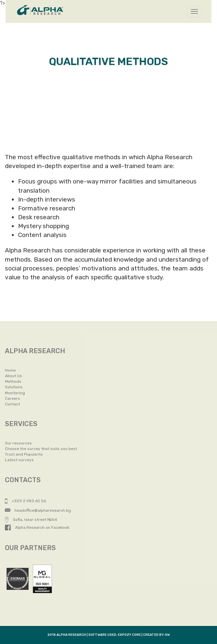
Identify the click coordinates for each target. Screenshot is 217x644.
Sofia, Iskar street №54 (31, 520)
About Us (13, 376)
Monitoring (15, 393)
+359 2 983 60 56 (25, 501)
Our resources (18, 443)
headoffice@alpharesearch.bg (38, 510)
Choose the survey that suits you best (41, 449)
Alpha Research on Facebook (37, 527)
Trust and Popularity (24, 454)
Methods (13, 381)
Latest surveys (19, 460)
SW (167, 635)
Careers (12, 398)
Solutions (14, 387)
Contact (12, 404)
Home (10, 370)
